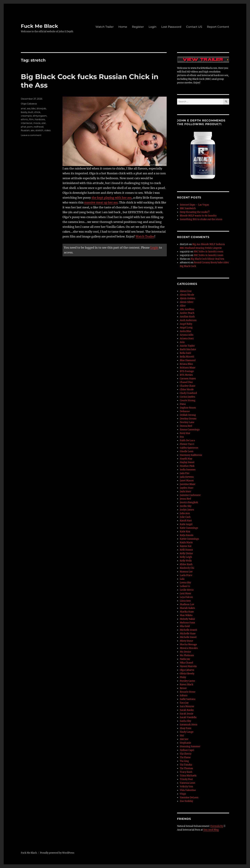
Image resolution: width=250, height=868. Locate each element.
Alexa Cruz (186, 291)
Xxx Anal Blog (211, 830)
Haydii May (186, 459)
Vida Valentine (188, 790)
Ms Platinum (187, 655)
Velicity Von (186, 787)
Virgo (183, 794)
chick (37, 112)
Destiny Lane (187, 422)
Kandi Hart (186, 521)
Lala (182, 579)
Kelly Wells (186, 561)
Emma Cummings (190, 430)
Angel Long (186, 328)
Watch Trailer (105, 27)
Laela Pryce (186, 575)
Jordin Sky (186, 506)
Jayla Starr (186, 492)
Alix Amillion (187, 309)
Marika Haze (187, 612)
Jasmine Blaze (188, 484)
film (31, 119)
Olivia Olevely (187, 674)
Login (153, 27)
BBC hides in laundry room (209, 252)
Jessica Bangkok (189, 502)
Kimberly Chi (187, 568)
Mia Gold (185, 626)
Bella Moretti (187, 357)
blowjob (41, 108)
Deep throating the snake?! (195, 212)
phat (24, 127)
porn (30, 127)
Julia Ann (185, 513)
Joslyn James (187, 510)
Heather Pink (187, 466)
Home (123, 27)
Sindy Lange (187, 732)
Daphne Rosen (188, 408)
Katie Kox (185, 532)
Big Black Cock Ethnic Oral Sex (207, 259)
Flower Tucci (187, 444)
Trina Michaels (188, 776)
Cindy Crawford (188, 393)
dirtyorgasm (40, 116)
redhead (39, 127)
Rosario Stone (188, 692)
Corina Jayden (187, 397)
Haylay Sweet (187, 462)
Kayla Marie (186, 542)
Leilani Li (185, 586)
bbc (34, 108)
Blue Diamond (188, 360)
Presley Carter (187, 681)
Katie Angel (186, 524)
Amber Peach (187, 313)
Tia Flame (185, 757)
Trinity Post (186, 779)
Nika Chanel (186, 663)
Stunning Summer (190, 746)
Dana (183, 404)
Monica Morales (189, 648)
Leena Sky (185, 583)
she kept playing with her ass (112, 198)
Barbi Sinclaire (188, 349)
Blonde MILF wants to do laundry (198, 216)
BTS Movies (186, 375)
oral (44, 123)
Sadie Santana (188, 699)
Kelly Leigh (186, 557)
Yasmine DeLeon (189, 797)
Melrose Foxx (187, 623)
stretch (39, 130)
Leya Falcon (186, 597)
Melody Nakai (187, 619)
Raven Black (187, 685)
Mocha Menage (188, 644)
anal (23, 108)
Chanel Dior (186, 382)
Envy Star (185, 433)
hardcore (40, 119)
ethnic (24, 119)
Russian (25, 130)
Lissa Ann (185, 601)
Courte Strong (188, 400)
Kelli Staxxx (186, 550)
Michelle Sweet (188, 637)
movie (37, 123)
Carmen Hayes (188, 379)
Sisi (182, 736)
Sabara (184, 695)
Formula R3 (217, 826)
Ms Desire (185, 652)
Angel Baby (186, 324)
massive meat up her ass (101, 202)
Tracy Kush (186, 772)
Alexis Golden (187, 298)
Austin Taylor (187, 346)
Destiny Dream (188, 419)
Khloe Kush (186, 564)
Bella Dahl (185, 353)
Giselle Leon (187, 451)
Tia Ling (184, 761)
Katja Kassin (187, 535)
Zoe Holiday (186, 801)
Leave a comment (31, 135)
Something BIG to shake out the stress (201, 219)
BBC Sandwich (188, 208)
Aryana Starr (187, 339)
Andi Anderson (188, 320)
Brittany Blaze (188, 368)
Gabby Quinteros (189, 448)
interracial (27, 123)
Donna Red (186, 426)
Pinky (183, 677)
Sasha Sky (185, 721)
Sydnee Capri (187, 750)
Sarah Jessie (187, 714)
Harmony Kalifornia (191, 455)
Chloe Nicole (187, 390)
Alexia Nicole (187, 295)
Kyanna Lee (186, 572)
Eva (182, 437)
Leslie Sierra (187, 590)
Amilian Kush (187, 317)
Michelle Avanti (188, 630)
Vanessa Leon (187, 783)
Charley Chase (188, 386)
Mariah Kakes (187, 608)
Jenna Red (185, 499)
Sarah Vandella (188, 717)
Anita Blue (186, 331)
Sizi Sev (184, 739)
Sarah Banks (187, 710)
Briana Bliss (186, 364)
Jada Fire (185, 473)
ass (29, 108)
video (47, 130)
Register (138, 27)
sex (33, 130)
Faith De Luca (187, 441)
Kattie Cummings (189, 539)
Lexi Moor (186, 593)
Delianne (185, 411)
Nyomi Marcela (188, 666)
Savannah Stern (189, 725)
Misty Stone (186, 641)
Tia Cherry (186, 754)
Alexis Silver (187, 302)
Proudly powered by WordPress (57, 853)
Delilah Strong (188, 415)
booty (24, 112)
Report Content (218, 27)
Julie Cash (185, 517)
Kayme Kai (186, 546)
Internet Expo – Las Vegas (194, 205)
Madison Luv (187, 604)
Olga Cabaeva (29, 104)
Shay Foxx (186, 728)
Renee (183, 688)
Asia (182, 342)
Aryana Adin (187, 335)
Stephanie (185, 743)
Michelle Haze (188, 634)
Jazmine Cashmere (190, 495)
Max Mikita (186, 615)
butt (31, 112)
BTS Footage (187, 371)
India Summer (188, 470)
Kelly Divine (186, 553)
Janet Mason (187, 481)
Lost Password (171, 27)
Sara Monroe (187, 706)
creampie (26, 116)
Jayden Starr (187, 488)
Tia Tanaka (186, 765)
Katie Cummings (189, 528)
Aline (183, 306)
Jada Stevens (187, 477)
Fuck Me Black (39, 26)
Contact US (194, 27)
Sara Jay (184, 703)
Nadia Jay (185, 659)
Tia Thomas (186, 768)
